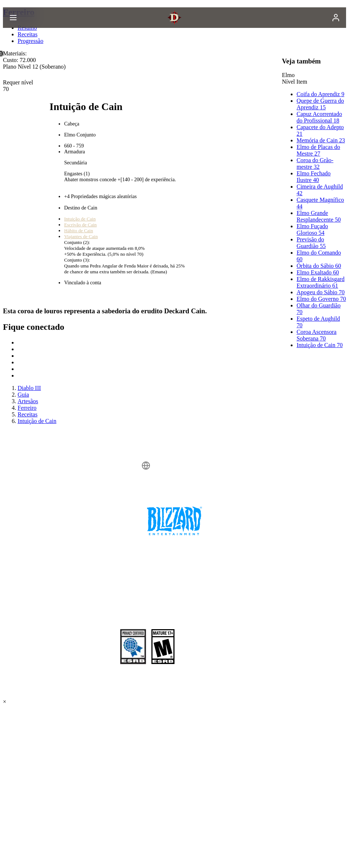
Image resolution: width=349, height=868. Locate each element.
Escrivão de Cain (80, 225)
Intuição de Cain (80, 219)
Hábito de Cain (79, 231)
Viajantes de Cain (81, 236)
